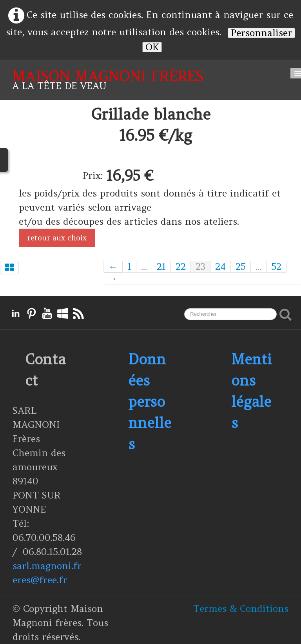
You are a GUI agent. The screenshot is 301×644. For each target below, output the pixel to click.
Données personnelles (150, 402)
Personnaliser (261, 33)
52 (276, 267)
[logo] (108, 80)
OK (152, 47)
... (144, 267)
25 (241, 267)
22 (181, 267)
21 (161, 267)
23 (200, 267)
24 (220, 267)
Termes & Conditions (241, 609)
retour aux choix (57, 238)
